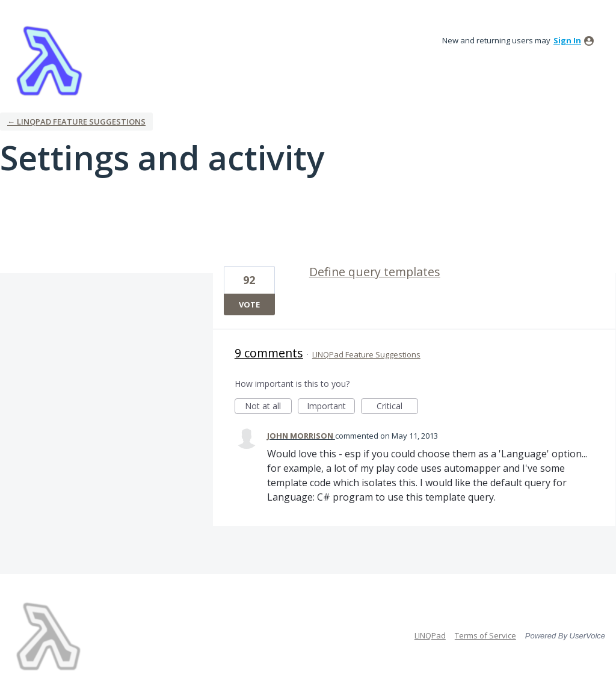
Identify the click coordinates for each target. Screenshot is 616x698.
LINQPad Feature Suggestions (366, 354)
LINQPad (430, 635)
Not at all (268, 407)
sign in (567, 40)
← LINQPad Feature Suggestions (76, 122)
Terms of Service (485, 635)
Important (331, 407)
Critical (397, 407)
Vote (249, 304)
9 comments (269, 353)
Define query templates (375, 272)
